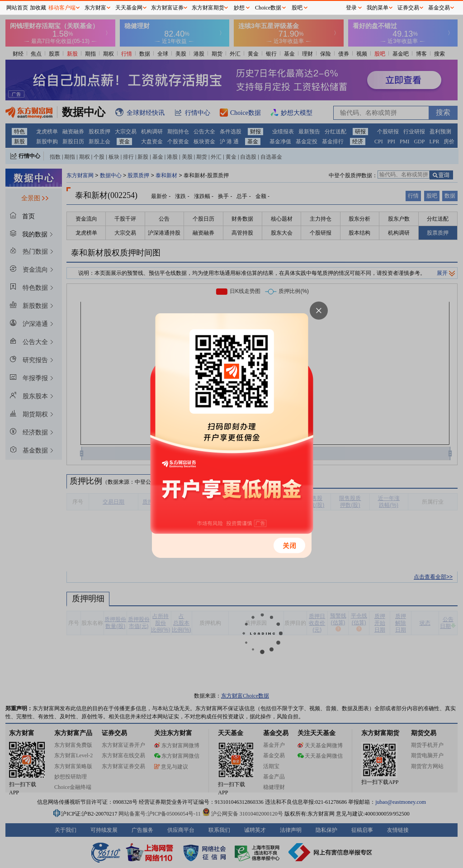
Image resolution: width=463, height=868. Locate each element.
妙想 (239, 8)
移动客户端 (62, 8)
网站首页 (17, 8)
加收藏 (38, 8)
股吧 (297, 8)
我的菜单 (378, 8)
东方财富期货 (208, 8)
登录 (351, 8)
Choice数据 (268, 8)
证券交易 (408, 8)
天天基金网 (129, 8)
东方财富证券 (167, 8)
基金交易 (439, 8)
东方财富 (95, 8)
